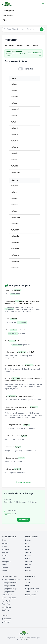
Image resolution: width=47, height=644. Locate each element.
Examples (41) (23, 45)
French (4, 565)
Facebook (7, 619)
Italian (27, 549)
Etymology (8, 15)
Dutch (4, 558)
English (4, 555)
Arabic (4, 546)
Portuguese (6, 562)
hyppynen (10, 514)
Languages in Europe (10, 589)
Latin (27, 543)
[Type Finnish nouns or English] (23, 29)
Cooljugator (8, 502)
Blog (5, 20)
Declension (10, 45)
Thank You (6, 604)
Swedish (29, 562)
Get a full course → (35, 54)
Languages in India (9, 586)
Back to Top (23, 520)
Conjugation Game (32, 589)
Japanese (5, 549)
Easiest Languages (9, 598)
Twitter (6, 622)
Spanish (5, 552)
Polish (28, 568)
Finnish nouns (21, 502)
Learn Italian (6, 607)
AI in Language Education (11, 579)
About (28, 583)
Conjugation (9, 11)
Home (28, 579)
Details (35, 45)
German (5, 568)
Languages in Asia (9, 592)
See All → (5, 571)
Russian (5, 543)
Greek (4, 540)
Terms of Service (32, 592)
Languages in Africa (9, 583)
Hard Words (6, 601)
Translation (29, 69)
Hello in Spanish (8, 595)
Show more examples (24, 482)
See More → (6, 610)
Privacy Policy (31, 595)
